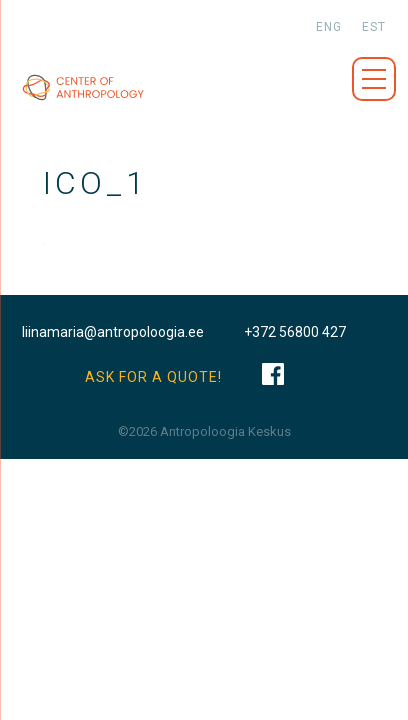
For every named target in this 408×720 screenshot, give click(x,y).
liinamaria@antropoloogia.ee (113, 332)
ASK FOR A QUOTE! (153, 377)
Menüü (374, 79)
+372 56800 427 (295, 332)
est (374, 27)
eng (329, 27)
